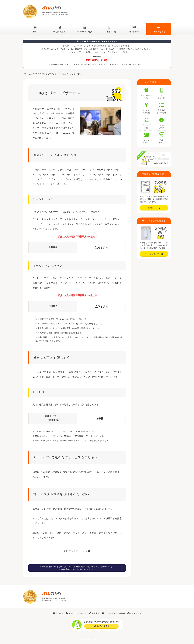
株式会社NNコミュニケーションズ (101, 640)
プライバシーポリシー (76, 613)
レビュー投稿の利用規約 (113, 613)
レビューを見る (159, 32)
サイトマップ (134, 613)
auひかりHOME (33, 74)
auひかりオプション (50, 74)
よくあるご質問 (161, 122)
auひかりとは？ (60, 32)
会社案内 (58, 613)
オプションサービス (146, 137)
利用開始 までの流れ (162, 107)
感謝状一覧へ (154, 208)
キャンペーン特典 (85, 32)
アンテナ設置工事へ (154, 254)
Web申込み (161, 137)
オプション (134, 32)
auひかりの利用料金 (146, 107)
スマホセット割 (109, 32)
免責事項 (94, 613)
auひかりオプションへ (76, 551)
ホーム (35, 32)
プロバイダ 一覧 (146, 122)
